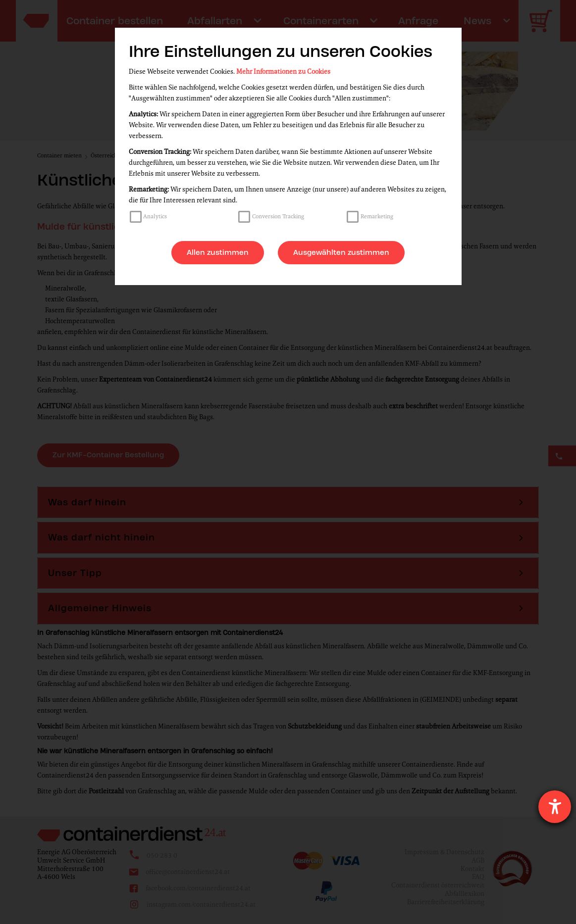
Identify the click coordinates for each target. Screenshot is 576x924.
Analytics (155, 216)
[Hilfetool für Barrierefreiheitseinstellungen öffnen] (555, 807)
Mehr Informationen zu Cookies (283, 72)
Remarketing (377, 216)
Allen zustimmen (218, 252)
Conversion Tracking (278, 216)
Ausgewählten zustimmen (341, 252)
